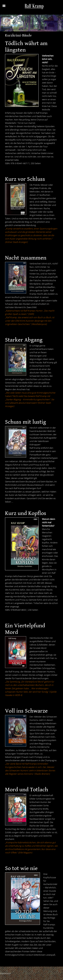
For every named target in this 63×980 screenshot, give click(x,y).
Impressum (5, 973)
